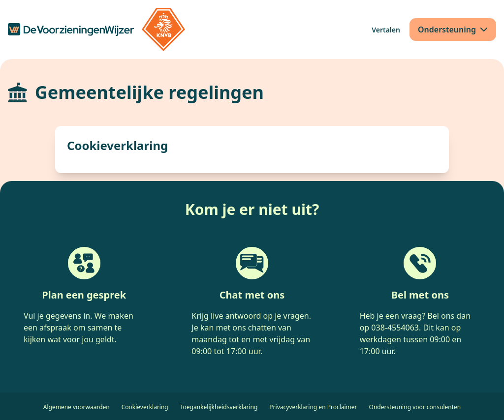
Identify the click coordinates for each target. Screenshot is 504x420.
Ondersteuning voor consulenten (415, 407)
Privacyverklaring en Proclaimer (313, 407)
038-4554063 (395, 328)
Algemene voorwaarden (77, 407)
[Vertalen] (386, 30)
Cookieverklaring (145, 407)
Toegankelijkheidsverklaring (219, 407)
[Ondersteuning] (453, 30)
